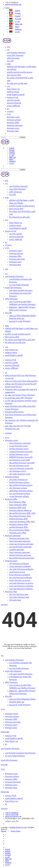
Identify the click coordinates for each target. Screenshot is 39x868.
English (15, 11)
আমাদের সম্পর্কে (12, 98)
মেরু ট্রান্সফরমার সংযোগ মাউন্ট (19, 460)
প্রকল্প (9, 64)
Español (15, 16)
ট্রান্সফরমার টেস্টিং (13, 123)
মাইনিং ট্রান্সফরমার (13, 58)
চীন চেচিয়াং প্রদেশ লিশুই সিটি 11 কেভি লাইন (20, 340)
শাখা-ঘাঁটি (10, 61)
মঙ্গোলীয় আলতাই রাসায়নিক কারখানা (20, 72)
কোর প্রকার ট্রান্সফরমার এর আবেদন (21, 583)
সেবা (8, 86)
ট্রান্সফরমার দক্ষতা (13, 131)
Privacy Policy (16, 831)
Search (23, 137)
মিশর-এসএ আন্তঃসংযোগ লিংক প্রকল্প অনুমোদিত (21, 381)
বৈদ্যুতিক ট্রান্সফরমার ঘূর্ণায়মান (19, 483)
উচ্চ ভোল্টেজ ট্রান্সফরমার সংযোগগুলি (22, 463)
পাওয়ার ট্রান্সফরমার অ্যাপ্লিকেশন (20, 567)
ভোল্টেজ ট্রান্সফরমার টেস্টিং (18, 527)
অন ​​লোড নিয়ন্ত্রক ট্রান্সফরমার (19, 285)
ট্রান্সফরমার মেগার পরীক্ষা (18, 533)
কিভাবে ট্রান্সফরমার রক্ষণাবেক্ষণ (20, 541)
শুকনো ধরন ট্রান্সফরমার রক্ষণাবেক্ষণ (21, 544)
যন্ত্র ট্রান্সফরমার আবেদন (17, 572)
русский (15, 19)
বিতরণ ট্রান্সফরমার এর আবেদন (20, 581)
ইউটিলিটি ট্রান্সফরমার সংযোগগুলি (21, 457)
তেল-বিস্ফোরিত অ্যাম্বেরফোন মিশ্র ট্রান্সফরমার (20, 753)
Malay (14, 27)
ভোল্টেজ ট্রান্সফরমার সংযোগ (19, 455)
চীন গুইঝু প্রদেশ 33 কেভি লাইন (17, 84)
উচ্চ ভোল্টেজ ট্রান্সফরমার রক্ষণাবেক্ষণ (22, 558)
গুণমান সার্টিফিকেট (13, 106)
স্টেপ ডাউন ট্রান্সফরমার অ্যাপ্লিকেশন (21, 569)
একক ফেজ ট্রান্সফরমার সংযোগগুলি (21, 469)
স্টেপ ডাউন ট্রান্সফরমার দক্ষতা (19, 597)
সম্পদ (9, 114)
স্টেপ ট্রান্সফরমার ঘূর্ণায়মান (18, 488)
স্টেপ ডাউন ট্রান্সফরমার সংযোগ (20, 474)
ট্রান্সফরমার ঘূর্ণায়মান (14, 120)
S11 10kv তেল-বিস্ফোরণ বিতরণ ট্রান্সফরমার (20, 395)
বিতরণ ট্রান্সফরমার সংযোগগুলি (20, 443)
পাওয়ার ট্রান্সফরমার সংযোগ (19, 446)
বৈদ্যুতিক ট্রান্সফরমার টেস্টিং (18, 519)
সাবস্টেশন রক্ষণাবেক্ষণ (17, 550)
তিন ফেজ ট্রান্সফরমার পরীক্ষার (19, 530)
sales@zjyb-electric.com (13, 4)
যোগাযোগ (10, 112)
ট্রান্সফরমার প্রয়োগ (13, 128)
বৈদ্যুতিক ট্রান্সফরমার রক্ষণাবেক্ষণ (20, 555)
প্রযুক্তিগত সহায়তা (13, 92)
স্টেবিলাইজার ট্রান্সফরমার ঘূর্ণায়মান (21, 491)
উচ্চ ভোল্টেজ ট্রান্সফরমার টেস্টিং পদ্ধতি (22, 513)
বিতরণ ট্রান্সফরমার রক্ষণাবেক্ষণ (20, 553)
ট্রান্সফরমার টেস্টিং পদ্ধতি (18, 508)
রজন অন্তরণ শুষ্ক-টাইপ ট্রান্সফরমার (21, 291)
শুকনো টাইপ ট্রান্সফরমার (15, 56)
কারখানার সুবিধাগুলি (14, 103)
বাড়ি (8, 47)
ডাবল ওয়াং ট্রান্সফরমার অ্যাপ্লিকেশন (21, 586)
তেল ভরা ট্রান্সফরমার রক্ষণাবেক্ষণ (20, 547)
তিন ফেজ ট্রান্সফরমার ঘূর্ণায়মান (20, 494)
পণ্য (8, 50)
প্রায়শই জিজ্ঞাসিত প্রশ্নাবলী (16, 95)
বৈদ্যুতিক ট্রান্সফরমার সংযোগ (19, 449)
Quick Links (5, 732)
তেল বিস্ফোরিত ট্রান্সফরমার (16, 53)
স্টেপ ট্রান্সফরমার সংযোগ (18, 471)
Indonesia (15, 29)
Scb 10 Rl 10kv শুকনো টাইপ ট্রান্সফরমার (19, 398)
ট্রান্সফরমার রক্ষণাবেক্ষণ (15, 126)
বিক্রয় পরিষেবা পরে (13, 89)
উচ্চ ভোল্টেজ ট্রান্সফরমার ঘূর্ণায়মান (21, 485)
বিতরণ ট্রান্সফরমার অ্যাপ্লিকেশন (20, 575)
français (15, 13)
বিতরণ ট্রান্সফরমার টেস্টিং (18, 505)
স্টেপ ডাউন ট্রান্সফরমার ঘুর (18, 480)
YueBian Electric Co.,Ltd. (18, 827)
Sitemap (4, 831)
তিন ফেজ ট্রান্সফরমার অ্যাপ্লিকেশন (21, 578)
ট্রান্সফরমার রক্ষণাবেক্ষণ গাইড (19, 539)
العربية (14, 21)
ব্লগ (8, 109)
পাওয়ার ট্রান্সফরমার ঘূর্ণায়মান (19, 497)
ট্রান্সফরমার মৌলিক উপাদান (14, 412)
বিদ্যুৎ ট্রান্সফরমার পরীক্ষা (17, 502)
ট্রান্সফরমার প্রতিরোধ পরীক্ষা (19, 525)
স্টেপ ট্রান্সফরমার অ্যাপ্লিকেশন (19, 564)
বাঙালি (15, 32)
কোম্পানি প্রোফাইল (13, 100)
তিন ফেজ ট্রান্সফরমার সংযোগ (19, 466)
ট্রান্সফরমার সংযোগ (13, 117)
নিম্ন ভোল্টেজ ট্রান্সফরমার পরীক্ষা (20, 516)
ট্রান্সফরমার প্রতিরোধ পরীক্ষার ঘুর (20, 511)
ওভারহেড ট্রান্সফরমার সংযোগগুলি (21, 452)
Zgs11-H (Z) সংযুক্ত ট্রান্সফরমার (20, 321)
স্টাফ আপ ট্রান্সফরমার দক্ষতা (19, 595)
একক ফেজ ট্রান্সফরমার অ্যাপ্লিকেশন (21, 589)
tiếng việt (16, 24)
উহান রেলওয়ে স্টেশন (14, 75)
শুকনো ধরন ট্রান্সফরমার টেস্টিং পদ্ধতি (22, 522)
